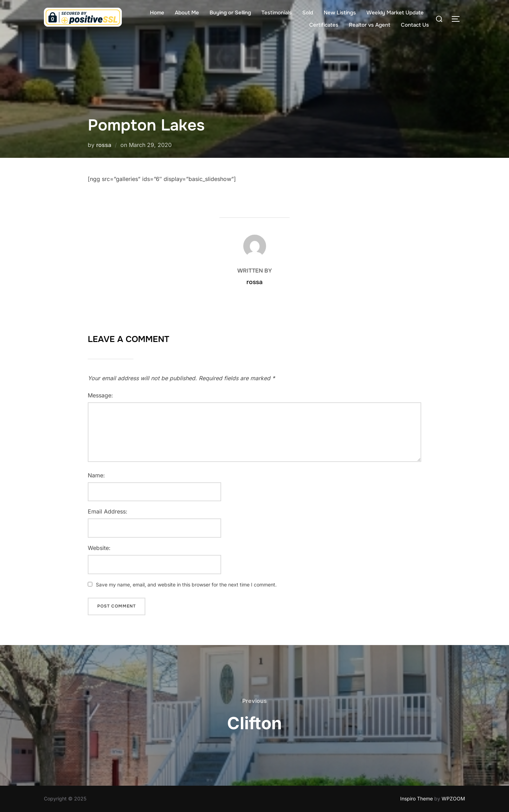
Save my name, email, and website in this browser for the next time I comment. (186, 585)
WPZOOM (453, 798)
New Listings (340, 13)
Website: (99, 548)
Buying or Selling (230, 13)
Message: (100, 395)
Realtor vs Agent (370, 25)
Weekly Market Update (395, 13)
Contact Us (415, 25)
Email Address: (108, 511)
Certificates (324, 25)
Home (157, 13)
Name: (96, 475)
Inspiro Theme (417, 798)
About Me (187, 13)
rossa (104, 145)
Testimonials (277, 13)
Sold (308, 13)
